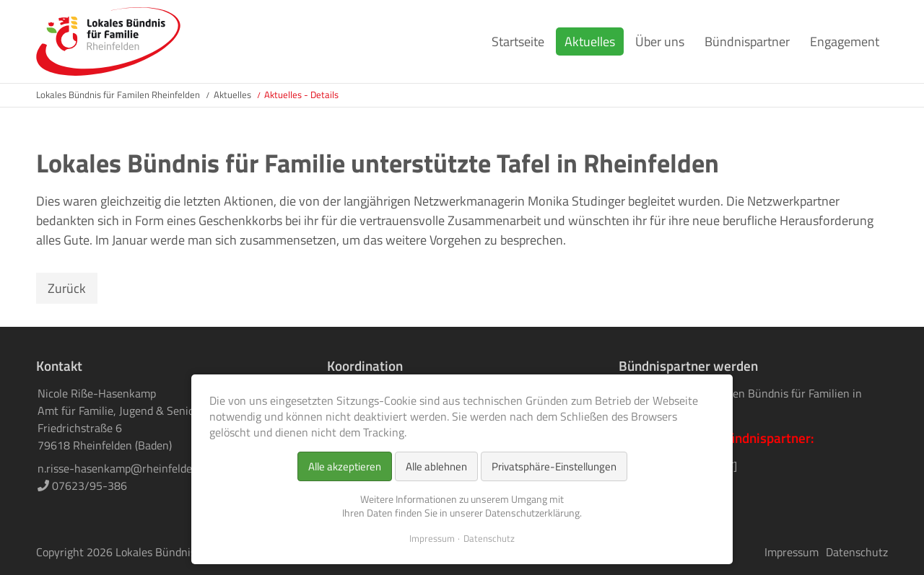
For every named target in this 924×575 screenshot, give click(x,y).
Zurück (67, 288)
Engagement (845, 41)
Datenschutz (857, 552)
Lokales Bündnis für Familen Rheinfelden (118, 95)
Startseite (518, 41)
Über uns (660, 41)
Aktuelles (590, 41)
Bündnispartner (747, 41)
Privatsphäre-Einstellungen (554, 466)
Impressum (792, 552)
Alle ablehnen (436, 466)
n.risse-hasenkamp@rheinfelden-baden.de (142, 468)
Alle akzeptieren (345, 466)
